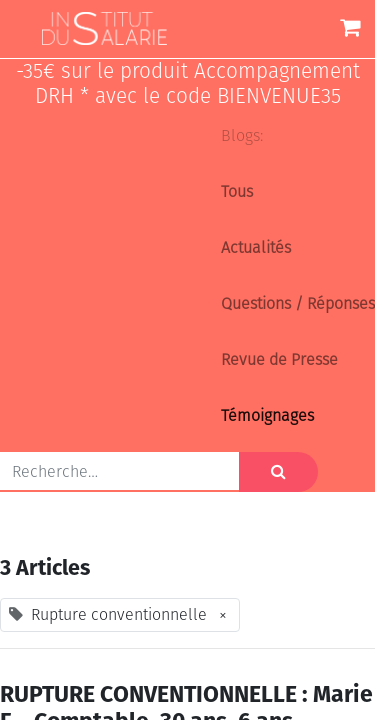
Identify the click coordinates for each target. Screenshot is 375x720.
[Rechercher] (278, 472)
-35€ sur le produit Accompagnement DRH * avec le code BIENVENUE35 (188, 84)
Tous (237, 191)
